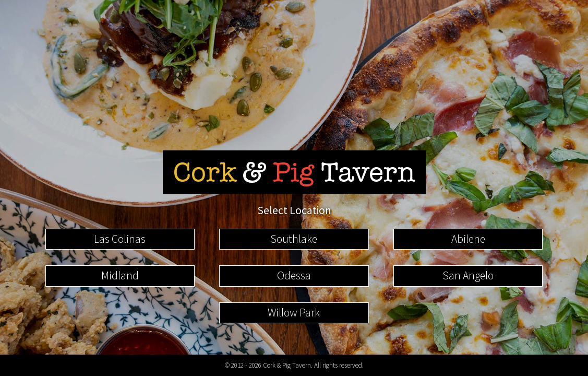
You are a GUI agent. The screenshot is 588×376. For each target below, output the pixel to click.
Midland (120, 275)
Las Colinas (120, 239)
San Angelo (468, 275)
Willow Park (294, 313)
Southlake (294, 239)
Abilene (468, 239)
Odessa (294, 275)
